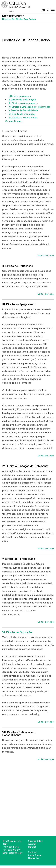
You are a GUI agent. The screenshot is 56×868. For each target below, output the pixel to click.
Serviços (32, 852)
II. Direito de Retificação (22, 100)
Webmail (32, 844)
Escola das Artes (12, 16)
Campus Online (35, 841)
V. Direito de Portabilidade (23, 110)
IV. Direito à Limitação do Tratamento (29, 107)
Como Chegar (35, 855)
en (43, 10)
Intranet (32, 847)
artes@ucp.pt (15, 853)
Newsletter (34, 858)
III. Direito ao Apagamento (23, 103)
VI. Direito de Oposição (22, 114)
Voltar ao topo (46, 255)
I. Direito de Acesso (20, 96)
